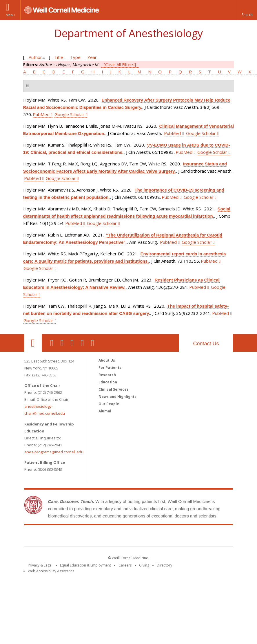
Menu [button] (10, 15)
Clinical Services (114, 389)
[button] (247, 10)
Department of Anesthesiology (128, 33)
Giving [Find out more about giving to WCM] (144, 565)
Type (75, 57)
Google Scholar (69, 114)
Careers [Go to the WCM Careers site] (125, 565)
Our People (109, 404)
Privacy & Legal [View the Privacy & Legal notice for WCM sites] (40, 565)
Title (59, 57)
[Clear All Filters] (120, 64)
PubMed (41, 114)
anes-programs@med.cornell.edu (54, 452)
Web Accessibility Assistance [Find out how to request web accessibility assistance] (51, 571)
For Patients (110, 368)
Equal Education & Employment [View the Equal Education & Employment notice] (85, 565)
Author (35, 57)
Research (107, 375)
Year (92, 57)
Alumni (105, 411)
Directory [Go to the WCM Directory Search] (164, 565)
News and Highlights (117, 397)
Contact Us (206, 344)
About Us (107, 360)
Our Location (33, 343)
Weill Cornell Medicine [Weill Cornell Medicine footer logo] (129, 537)
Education (108, 382)
